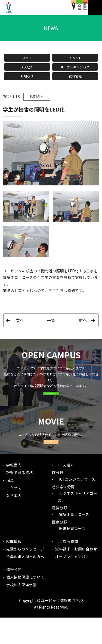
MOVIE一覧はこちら (51, 464)
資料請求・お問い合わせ (76, 576)
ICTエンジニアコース (75, 505)
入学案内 (14, 522)
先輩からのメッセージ (25, 576)
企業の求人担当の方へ (25, 583)
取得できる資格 (20, 499)
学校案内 (14, 491)
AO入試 (27, 67)
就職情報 (75, 76)
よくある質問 (67, 568)
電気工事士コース (72, 541)
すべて (27, 58)
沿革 (10, 507)
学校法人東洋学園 (21, 611)
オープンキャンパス (75, 67)
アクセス (14, 514)
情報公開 (14, 596)
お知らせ (27, 76)
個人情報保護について (25, 603)
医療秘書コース (70, 555)
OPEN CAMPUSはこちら (51, 402)
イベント (75, 58)
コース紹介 (65, 491)
